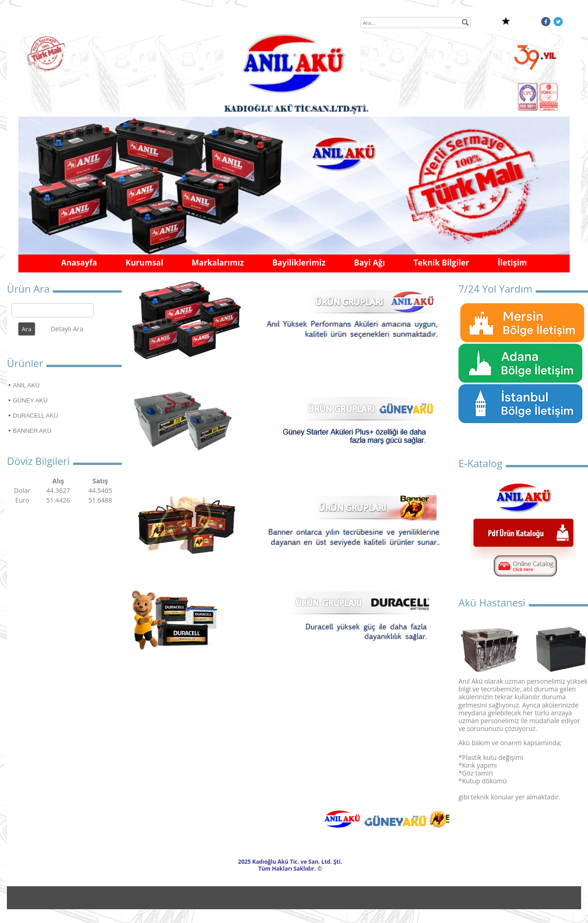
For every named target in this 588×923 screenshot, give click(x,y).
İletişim (512, 263)
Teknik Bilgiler (441, 263)
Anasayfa (79, 263)
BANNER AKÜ (32, 431)
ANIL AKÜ (26, 385)
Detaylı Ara (67, 329)
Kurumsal (144, 263)
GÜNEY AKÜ (30, 400)
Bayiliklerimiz (299, 263)
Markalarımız (218, 263)
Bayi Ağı (369, 263)
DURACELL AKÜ (36, 416)
